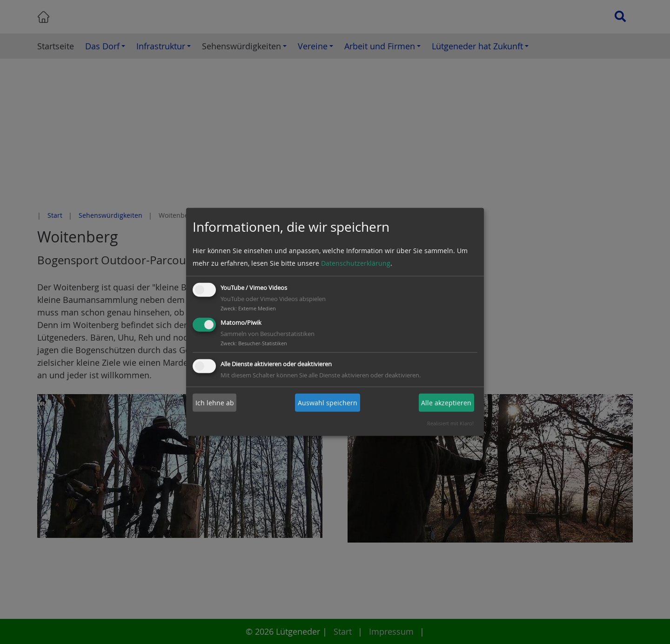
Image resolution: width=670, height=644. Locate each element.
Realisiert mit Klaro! (450, 423)
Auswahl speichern (328, 403)
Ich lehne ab (215, 403)
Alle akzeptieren (446, 403)
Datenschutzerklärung (356, 263)
